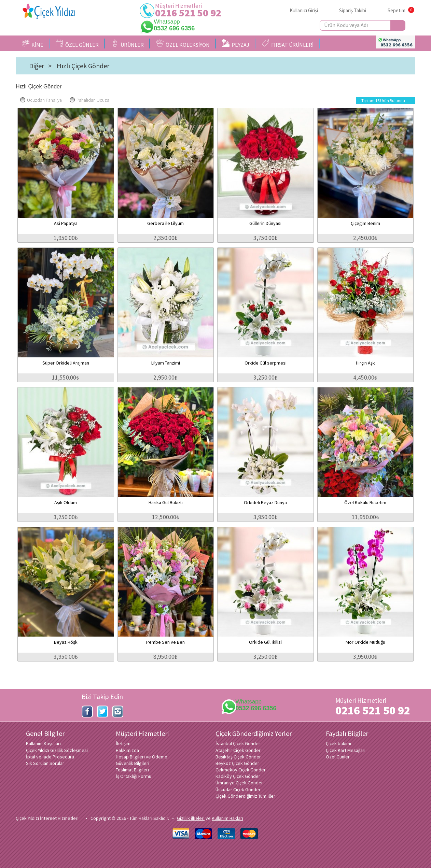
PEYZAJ (236, 44)
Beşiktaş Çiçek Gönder (238, 757)
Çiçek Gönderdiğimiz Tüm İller (245, 796)
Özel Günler (338, 757)
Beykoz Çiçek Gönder (237, 763)
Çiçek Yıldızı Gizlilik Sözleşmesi (57, 750)
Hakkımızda (127, 750)
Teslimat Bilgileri (132, 770)
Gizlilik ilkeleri (191, 818)
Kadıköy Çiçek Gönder (238, 776)
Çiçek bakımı (338, 743)
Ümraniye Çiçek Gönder (239, 783)
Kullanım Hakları (227, 818)
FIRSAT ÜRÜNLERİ (288, 44)
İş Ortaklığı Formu (134, 776)
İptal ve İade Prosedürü (50, 757)
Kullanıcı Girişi (304, 10)
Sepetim (397, 10)
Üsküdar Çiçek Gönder (238, 789)
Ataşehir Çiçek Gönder (238, 750)
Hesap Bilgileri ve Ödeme (142, 757)
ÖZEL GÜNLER (77, 44)
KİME (33, 44)
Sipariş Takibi (353, 10)
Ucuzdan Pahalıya (41, 100)
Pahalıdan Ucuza (89, 100)
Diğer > (40, 66)
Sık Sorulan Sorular (45, 763)
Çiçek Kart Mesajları (346, 750)
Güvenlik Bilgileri (133, 763)
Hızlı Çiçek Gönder (83, 66)
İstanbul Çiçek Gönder (238, 743)
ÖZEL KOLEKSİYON (183, 44)
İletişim (123, 743)
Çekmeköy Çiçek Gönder (241, 770)
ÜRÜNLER (127, 44)
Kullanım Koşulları (43, 743)
